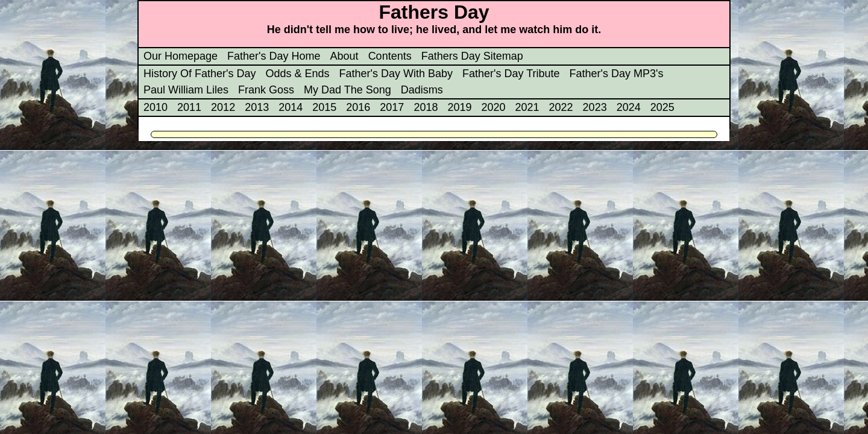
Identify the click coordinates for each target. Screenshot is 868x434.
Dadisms (422, 90)
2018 (426, 107)
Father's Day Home (274, 56)
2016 (358, 107)
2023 (595, 107)
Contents (390, 56)
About (344, 56)
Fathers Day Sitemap (472, 56)
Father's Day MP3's (617, 74)
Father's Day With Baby (396, 74)
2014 (291, 107)
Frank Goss (266, 90)
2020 (493, 107)
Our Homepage (181, 56)
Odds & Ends (297, 74)
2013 (257, 107)
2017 (392, 107)
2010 (156, 107)
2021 (527, 107)
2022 (561, 107)
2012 (223, 107)
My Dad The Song (348, 90)
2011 (189, 107)
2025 (662, 107)
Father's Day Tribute (511, 74)
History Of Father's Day (200, 74)
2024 (629, 107)
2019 (459, 107)
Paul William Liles (186, 90)
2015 (324, 107)
